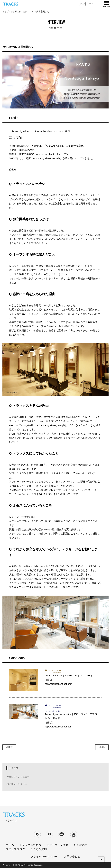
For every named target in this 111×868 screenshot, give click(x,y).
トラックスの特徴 (30, 845)
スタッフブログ (16, 849)
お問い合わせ (72, 856)
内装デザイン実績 (58, 845)
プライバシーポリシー (44, 856)
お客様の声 (16, 12)
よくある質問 (39, 849)
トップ (6, 12)
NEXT (102, 747)
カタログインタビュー (18, 777)
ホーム (10, 845)
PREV (9, 747)
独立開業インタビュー (18, 784)
